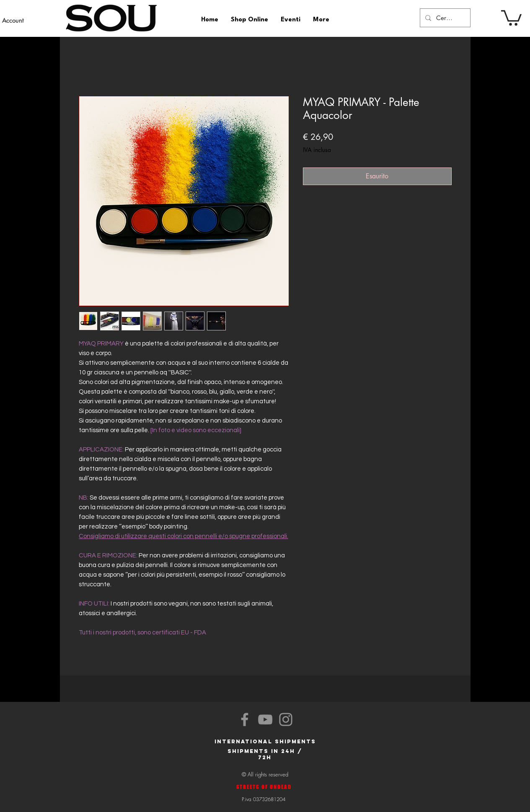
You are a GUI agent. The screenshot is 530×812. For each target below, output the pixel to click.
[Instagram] (286, 719)
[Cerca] (444, 18)
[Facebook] (245, 719)
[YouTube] (265, 719)
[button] (511, 17)
